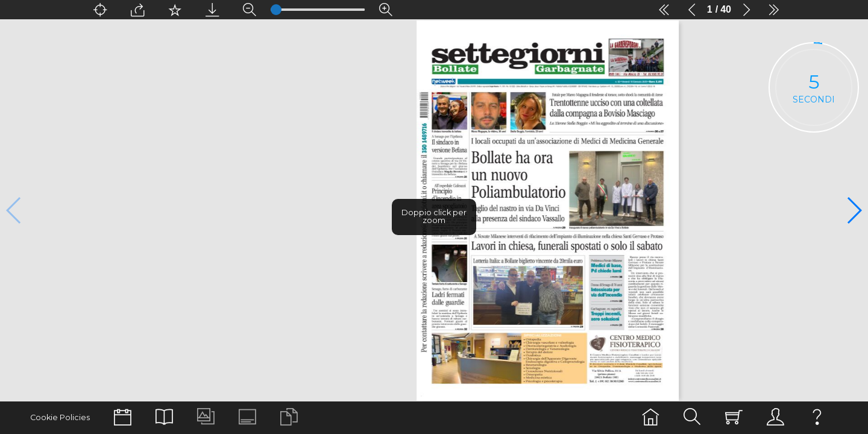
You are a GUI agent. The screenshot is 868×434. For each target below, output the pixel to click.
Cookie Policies (60, 417)
